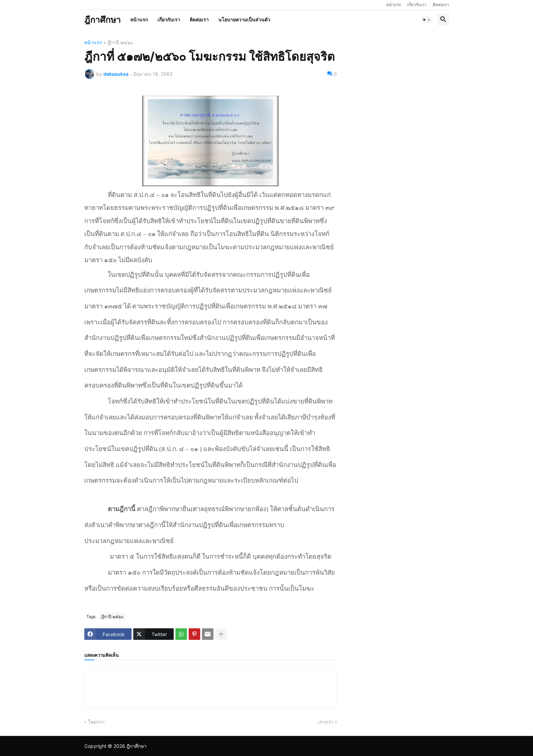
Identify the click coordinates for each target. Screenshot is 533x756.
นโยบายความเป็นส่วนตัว (244, 20)
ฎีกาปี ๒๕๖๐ (120, 43)
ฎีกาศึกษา (102, 20)
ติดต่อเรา (441, 5)
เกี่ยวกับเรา (417, 5)
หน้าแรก (394, 5)
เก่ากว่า (325, 722)
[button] (427, 20)
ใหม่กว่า (96, 722)
